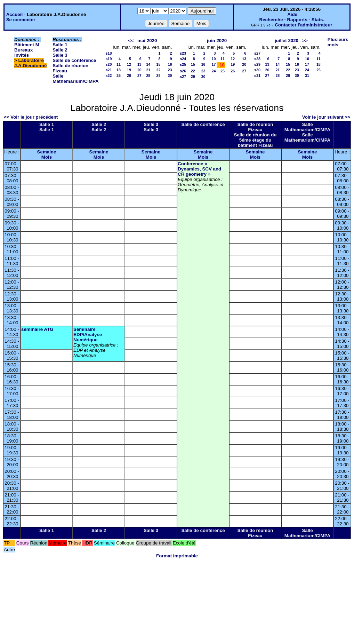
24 (214, 71)
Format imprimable (177, 556)
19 (129, 70)
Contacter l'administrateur (303, 25)
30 (170, 75)
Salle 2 (60, 50)
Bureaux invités (23, 53)
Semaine (47, 152)
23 (170, 70)
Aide (292, 14)
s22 (109, 75)
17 (214, 64)
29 (159, 75)
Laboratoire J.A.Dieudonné (30, 63)
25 (119, 75)
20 (139, 70)
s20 (109, 64)
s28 (257, 59)
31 (307, 75)
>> (305, 41)
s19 (109, 59)
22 (159, 70)
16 (170, 64)
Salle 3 (60, 55)
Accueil (14, 14)
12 (129, 64)
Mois (47, 157)
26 (129, 75)
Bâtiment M (27, 45)
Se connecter (21, 20)
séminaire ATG (37, 329)
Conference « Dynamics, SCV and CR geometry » (199, 169)
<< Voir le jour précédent (31, 117)
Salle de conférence (74, 60)
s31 (257, 75)
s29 (257, 64)
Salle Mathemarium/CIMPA (75, 79)
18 (119, 70)
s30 (257, 70)
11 (119, 64)
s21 (109, 70)
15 (159, 64)
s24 (183, 59)
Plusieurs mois (338, 42)
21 (148, 70)
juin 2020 (217, 41)
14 (148, 64)
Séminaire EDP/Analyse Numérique (88, 335)
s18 (109, 53)
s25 (183, 64)
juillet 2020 (287, 41)
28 (148, 75)
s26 (183, 71)
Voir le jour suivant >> (326, 117)
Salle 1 (60, 45)
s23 (183, 53)
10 (214, 59)
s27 (183, 77)
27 (139, 75)
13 (139, 64)
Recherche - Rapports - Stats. (292, 20)
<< (131, 41)
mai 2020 (147, 41)
